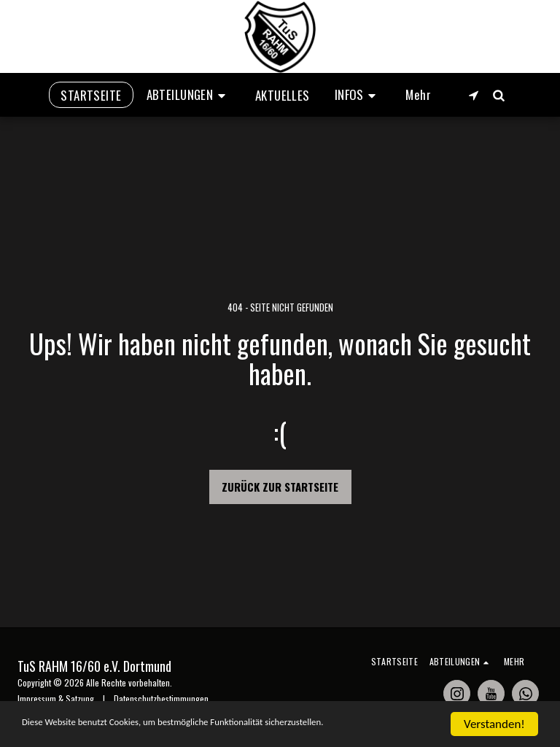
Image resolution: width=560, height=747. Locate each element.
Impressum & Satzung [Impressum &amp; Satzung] (56, 698)
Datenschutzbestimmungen (161, 698)
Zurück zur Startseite (280, 487)
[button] (188, 95)
